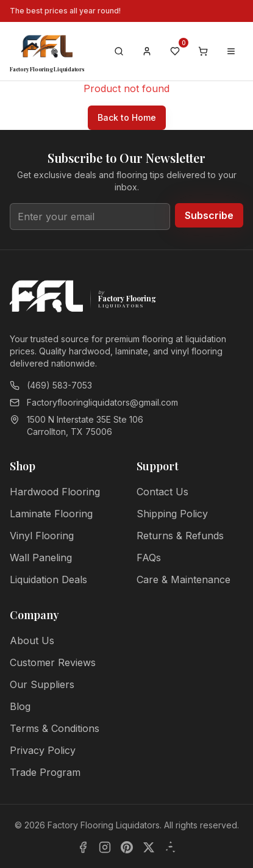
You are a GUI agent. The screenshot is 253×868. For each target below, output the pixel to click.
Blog (20, 706)
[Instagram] (105, 847)
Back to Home (127, 117)
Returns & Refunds (180, 536)
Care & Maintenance (184, 579)
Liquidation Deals (48, 579)
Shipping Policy (172, 514)
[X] (149, 847)
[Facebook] (83, 847)
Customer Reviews (53, 662)
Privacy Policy (43, 750)
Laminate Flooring (51, 514)
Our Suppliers (42, 684)
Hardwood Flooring (55, 492)
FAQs (149, 558)
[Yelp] (171, 847)
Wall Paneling (41, 558)
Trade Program (45, 772)
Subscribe (209, 215)
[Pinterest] (127, 847)
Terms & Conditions (55, 728)
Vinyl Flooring (42, 536)
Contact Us (162, 492)
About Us (32, 640)
